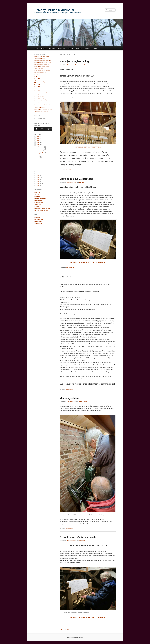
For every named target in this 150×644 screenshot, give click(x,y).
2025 (38, 139)
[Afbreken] (48, 129)
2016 (38, 181)
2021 (38, 171)
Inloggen (37, 217)
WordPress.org (39, 223)
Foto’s (95, 48)
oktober (40, 151)
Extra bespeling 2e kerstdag (76, 179)
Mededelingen (70, 170)
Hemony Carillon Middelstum (54, 10)
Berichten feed (39, 219)
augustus (41, 155)
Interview (37, 196)
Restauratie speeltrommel (42, 208)
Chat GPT (65, 277)
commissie (82, 65)
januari (40, 169)
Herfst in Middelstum (41, 97)
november (41, 149)
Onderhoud (38, 204)
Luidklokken (38, 200)
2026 (38, 137)
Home (37, 48)
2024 (38, 141)
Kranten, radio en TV (41, 198)
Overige (37, 206)
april (39, 163)
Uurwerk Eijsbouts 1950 (41, 210)
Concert (37, 194)
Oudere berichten (65, 630)
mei (39, 161)
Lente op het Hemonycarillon (43, 61)
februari (40, 167)
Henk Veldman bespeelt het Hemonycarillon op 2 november (42, 101)
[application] (43, 129)
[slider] (42, 129)
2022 (38, 145)
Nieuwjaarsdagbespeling (74, 61)
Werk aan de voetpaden (41, 83)
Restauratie (79, 48)
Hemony (71, 48)
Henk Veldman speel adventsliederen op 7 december (41, 93)
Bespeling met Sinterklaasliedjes (79, 537)
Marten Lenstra (84, 280)
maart (40, 165)
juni (39, 159)
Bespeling (37, 192)
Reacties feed (38, 221)
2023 (38, 143)
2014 (38, 185)
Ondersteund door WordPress (75, 637)
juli (39, 157)
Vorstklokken (38, 85)
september (41, 153)
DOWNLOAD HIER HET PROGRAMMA (88, 147)
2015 (38, 183)
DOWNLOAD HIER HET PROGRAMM (87, 618)
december (41, 147)
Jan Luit (82, 182)
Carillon (43, 48)
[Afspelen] (37, 129)
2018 (38, 177)
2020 (38, 173)
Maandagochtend (70, 398)
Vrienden (88, 48)
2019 (38, 175)
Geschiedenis (61, 48)
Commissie (52, 48)
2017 (38, 179)
